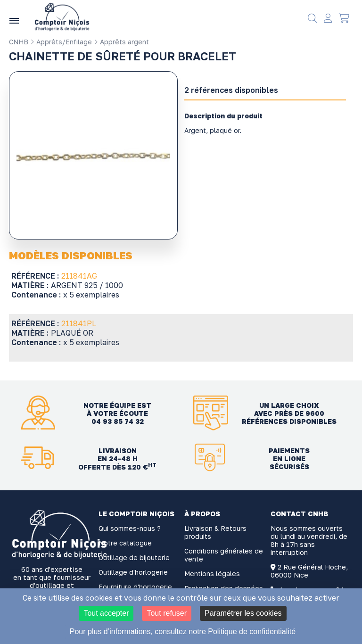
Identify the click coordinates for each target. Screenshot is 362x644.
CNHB (19, 42)
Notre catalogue (125, 543)
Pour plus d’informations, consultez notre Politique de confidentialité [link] (183, 632)
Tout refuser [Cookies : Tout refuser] (166, 613)
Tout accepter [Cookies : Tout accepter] (106, 613)
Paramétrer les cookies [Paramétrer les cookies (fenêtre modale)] (243, 613)
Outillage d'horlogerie (133, 572)
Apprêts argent (121, 42)
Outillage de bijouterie (134, 557)
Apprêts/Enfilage (61, 42)
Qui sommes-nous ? (130, 528)
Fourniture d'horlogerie (135, 587)
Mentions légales (212, 574)
